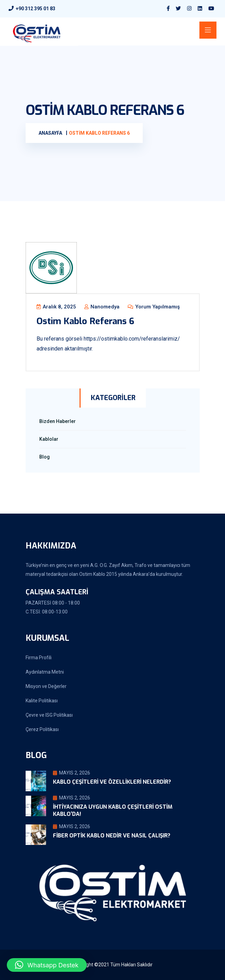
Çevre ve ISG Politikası (49, 715)
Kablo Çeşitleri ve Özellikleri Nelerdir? (112, 782)
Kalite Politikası (42, 701)
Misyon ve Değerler (46, 686)
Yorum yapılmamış (154, 307)
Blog (45, 457)
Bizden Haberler (58, 421)
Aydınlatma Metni (45, 672)
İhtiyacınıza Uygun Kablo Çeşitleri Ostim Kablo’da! (113, 810)
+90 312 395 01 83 (36, 9)
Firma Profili (39, 658)
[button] (47, 965)
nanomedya (102, 307)
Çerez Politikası (42, 729)
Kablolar (49, 439)
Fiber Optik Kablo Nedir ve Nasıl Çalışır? (112, 836)
